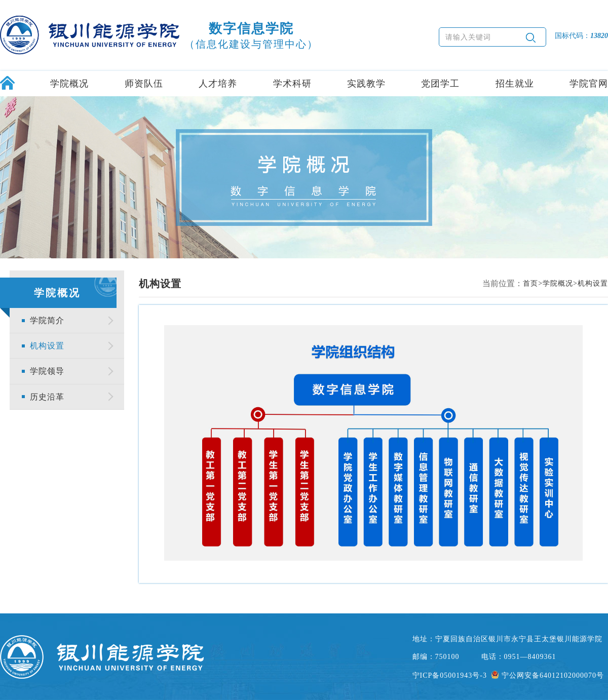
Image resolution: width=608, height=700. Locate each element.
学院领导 (47, 371)
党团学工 (440, 84)
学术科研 (292, 84)
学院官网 (589, 84)
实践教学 (366, 84)
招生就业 (515, 84)
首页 (530, 283)
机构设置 (47, 346)
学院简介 (47, 320)
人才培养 (218, 84)
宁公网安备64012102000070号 (547, 675)
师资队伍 (144, 84)
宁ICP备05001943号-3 (450, 675)
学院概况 (69, 84)
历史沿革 (47, 397)
